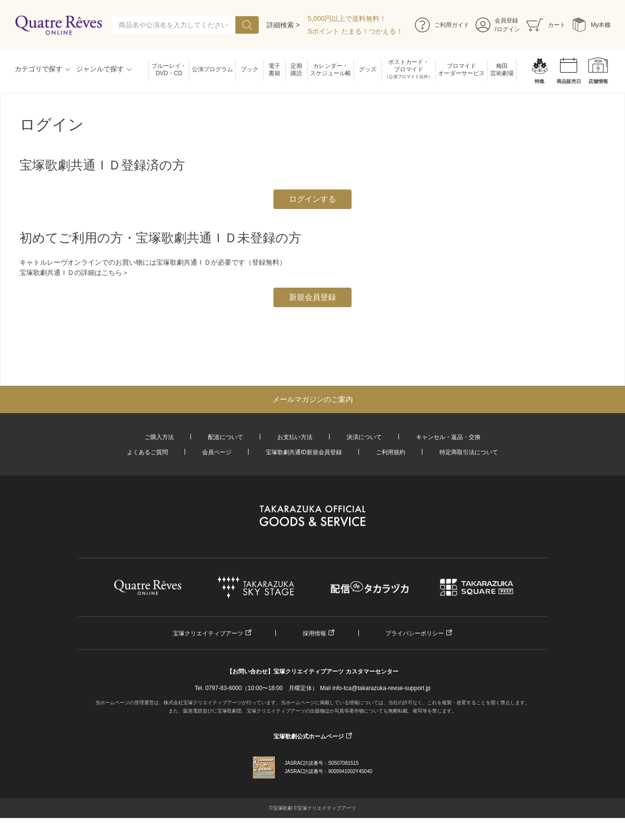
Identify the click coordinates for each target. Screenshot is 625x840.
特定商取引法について (469, 452)
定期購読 (296, 70)
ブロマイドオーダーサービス (461, 70)
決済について (364, 437)
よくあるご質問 (147, 452)
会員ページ (217, 452)
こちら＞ (115, 273)
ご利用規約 (391, 452)
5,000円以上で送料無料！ (347, 19)
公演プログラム (212, 69)
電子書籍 (274, 70)
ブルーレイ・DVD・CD (169, 70)
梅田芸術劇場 (502, 70)
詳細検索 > (283, 25)
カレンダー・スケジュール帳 (331, 70)
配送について (226, 437)
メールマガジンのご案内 (313, 399)
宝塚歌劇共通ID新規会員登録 (304, 452)
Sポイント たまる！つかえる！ (355, 31)
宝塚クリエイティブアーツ (208, 633)
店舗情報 (598, 81)
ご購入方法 (159, 437)
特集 (540, 81)
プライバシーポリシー (415, 633)
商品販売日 (569, 81)
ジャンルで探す (100, 69)
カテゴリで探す (39, 69)
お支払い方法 (295, 437)
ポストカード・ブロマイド (408, 70)
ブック (250, 69)
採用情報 (314, 633)
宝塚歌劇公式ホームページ (309, 736)
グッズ (368, 69)
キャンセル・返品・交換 (448, 437)
